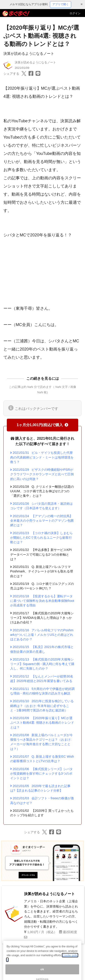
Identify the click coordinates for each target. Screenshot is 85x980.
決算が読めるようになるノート (29, 54)
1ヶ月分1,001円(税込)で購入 (43, 425)
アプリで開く (61, 4)
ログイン (75, 13)
